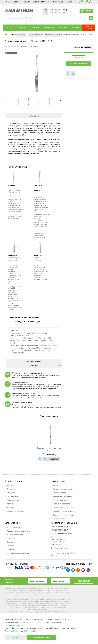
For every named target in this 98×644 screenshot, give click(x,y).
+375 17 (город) (61, 533)
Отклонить (16, 637)
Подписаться (84, 581)
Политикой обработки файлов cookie (20, 631)
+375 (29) (58, 10)
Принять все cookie (42, 637)
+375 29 (60, 527)
